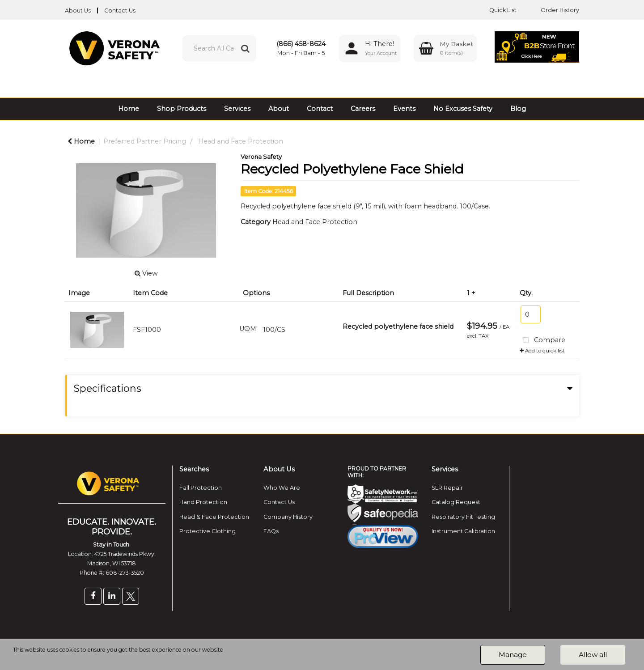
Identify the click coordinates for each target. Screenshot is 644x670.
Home (129, 109)
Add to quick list (542, 351)
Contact (320, 109)
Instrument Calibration (463, 531)
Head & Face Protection (214, 517)
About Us (78, 11)
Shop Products (182, 109)
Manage (513, 655)
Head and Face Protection (241, 141)
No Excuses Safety (463, 109)
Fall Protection (201, 488)
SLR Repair (447, 488)
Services (237, 109)
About (279, 109)
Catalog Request (456, 502)
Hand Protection (203, 502)
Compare (543, 341)
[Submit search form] (245, 48)
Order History (553, 10)
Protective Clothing (208, 531)
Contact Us (120, 11)
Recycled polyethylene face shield (398, 327)
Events (404, 109)
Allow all (593, 655)
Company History (288, 517)
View (146, 273)
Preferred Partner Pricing (145, 141)
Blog (518, 109)
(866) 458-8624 (301, 44)
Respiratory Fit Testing (463, 517)
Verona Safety (261, 157)
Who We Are (282, 488)
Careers (363, 109)
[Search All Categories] (219, 48)
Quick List (496, 10)
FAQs (271, 531)
